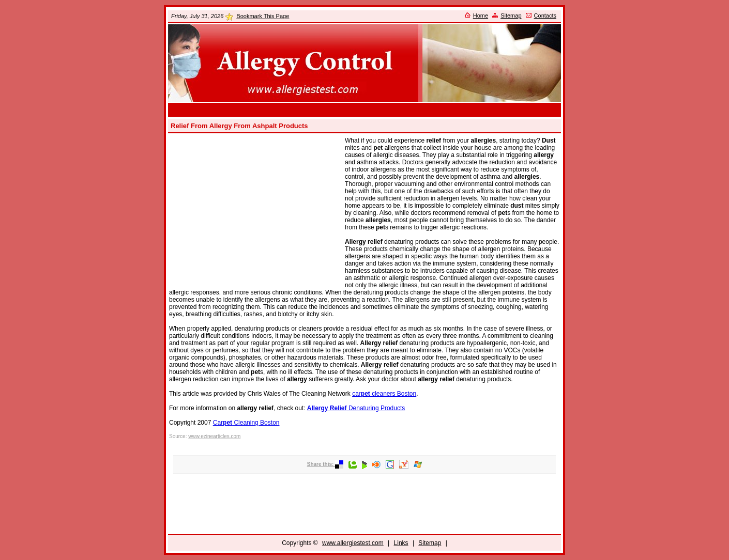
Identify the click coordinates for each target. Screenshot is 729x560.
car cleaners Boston (384, 394)
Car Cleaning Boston (246, 423)
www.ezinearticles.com (214, 436)
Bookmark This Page (263, 16)
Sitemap (511, 15)
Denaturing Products (356, 408)
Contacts (545, 15)
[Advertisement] (364, 110)
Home (481, 15)
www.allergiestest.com (353, 543)
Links (401, 543)
